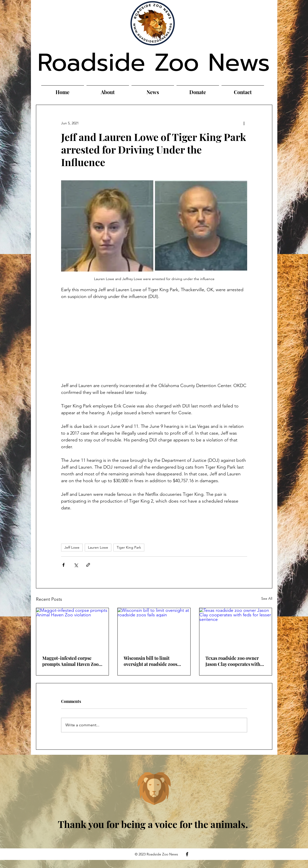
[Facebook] (187, 854)
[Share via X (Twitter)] (76, 565)
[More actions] (244, 123)
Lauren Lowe (98, 547)
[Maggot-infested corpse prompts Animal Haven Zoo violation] (73, 628)
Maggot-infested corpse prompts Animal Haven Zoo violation (70, 661)
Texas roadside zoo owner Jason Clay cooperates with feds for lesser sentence (233, 661)
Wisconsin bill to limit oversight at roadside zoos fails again (150, 661)
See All (267, 598)
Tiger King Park (129, 547)
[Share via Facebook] (63, 565)
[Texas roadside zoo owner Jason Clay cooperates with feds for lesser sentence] (236, 628)
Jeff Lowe (72, 547)
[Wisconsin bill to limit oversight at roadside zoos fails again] (154, 628)
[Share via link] (88, 565)
